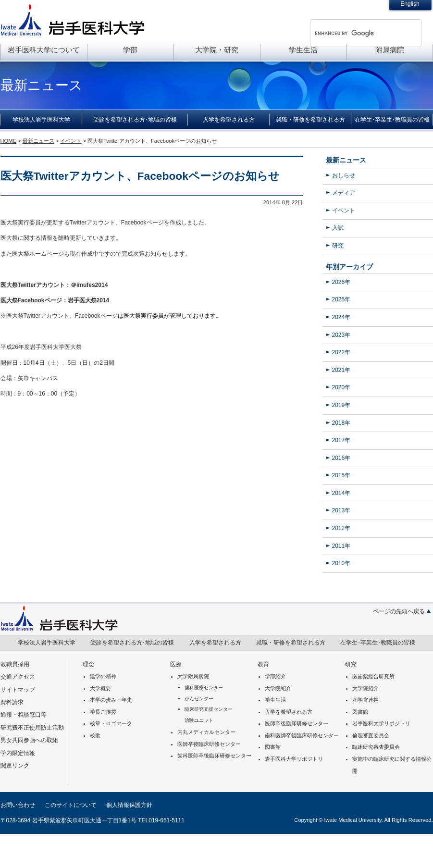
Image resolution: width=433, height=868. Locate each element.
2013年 (341, 510)
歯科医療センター (204, 688)
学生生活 (303, 50)
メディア (344, 193)
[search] (353, 33)
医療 (176, 664)
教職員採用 (15, 664)
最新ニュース (346, 160)
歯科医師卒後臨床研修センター (214, 756)
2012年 (341, 528)
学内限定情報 (18, 753)
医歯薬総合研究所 (373, 676)
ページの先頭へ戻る (399, 611)
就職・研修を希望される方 (310, 120)
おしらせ (344, 175)
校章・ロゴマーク (111, 723)
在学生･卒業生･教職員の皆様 (392, 120)
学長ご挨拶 (103, 712)
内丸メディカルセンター (206, 732)
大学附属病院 (193, 676)
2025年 (341, 299)
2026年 (341, 282)
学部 (130, 50)
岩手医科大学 (73, 20)
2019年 (341, 405)
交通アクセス (18, 677)
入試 (338, 228)
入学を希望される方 (229, 120)
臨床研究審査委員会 (376, 747)
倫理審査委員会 (371, 735)
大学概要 (100, 688)
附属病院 (390, 50)
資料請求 (12, 702)
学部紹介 (275, 676)
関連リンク (15, 766)
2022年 (341, 352)
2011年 (341, 546)
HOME (8, 141)
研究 (338, 246)
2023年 (341, 335)
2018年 (341, 423)
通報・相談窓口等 (24, 715)
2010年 (341, 563)
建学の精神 (103, 676)
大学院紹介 (278, 688)
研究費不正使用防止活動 (32, 728)
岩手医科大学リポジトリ (294, 759)
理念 (88, 664)
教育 (263, 664)
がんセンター (199, 699)
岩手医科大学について (44, 50)
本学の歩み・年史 (111, 700)
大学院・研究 (217, 50)
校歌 (95, 735)
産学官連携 (365, 700)
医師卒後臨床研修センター (209, 744)
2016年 (341, 458)
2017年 (341, 440)
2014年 (341, 493)
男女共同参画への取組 (29, 740)
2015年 (341, 475)
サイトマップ (18, 690)
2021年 (341, 370)
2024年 (341, 317)
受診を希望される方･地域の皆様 (135, 120)
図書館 (273, 747)
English (410, 4)
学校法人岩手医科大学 (41, 120)
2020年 (341, 387)
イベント (344, 211)
